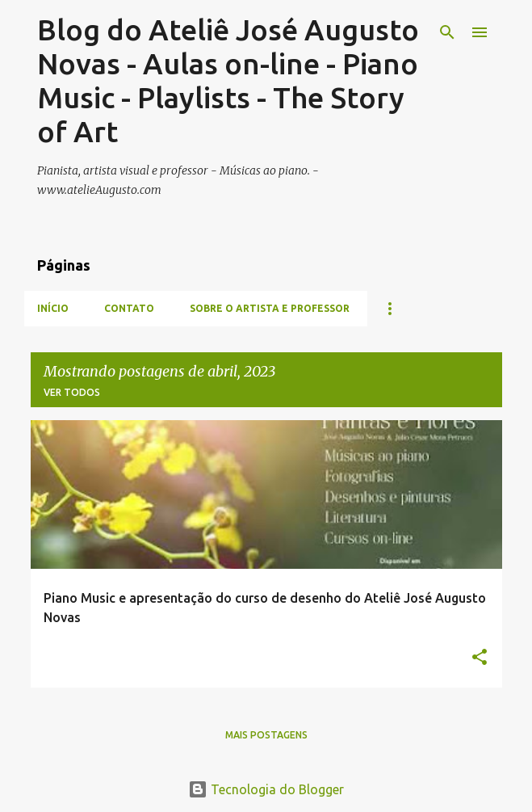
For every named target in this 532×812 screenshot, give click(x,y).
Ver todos (72, 392)
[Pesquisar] (447, 32)
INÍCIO (53, 308)
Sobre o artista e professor (270, 308)
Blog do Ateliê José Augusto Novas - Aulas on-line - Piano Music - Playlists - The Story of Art (228, 80)
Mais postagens (266, 735)
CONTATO (129, 308)
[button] (480, 658)
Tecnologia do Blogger (266, 789)
